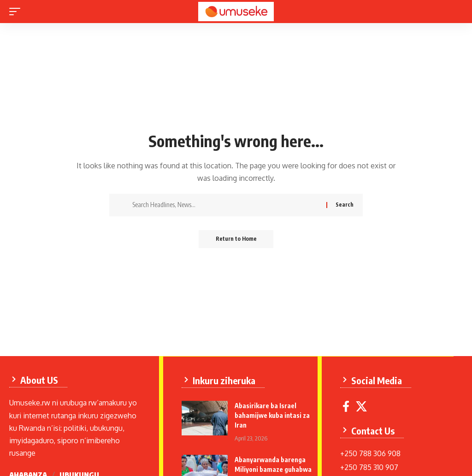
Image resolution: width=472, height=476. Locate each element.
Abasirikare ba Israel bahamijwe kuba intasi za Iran (273, 415)
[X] (362, 406)
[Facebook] (346, 406)
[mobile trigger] (17, 12)
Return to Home (236, 239)
